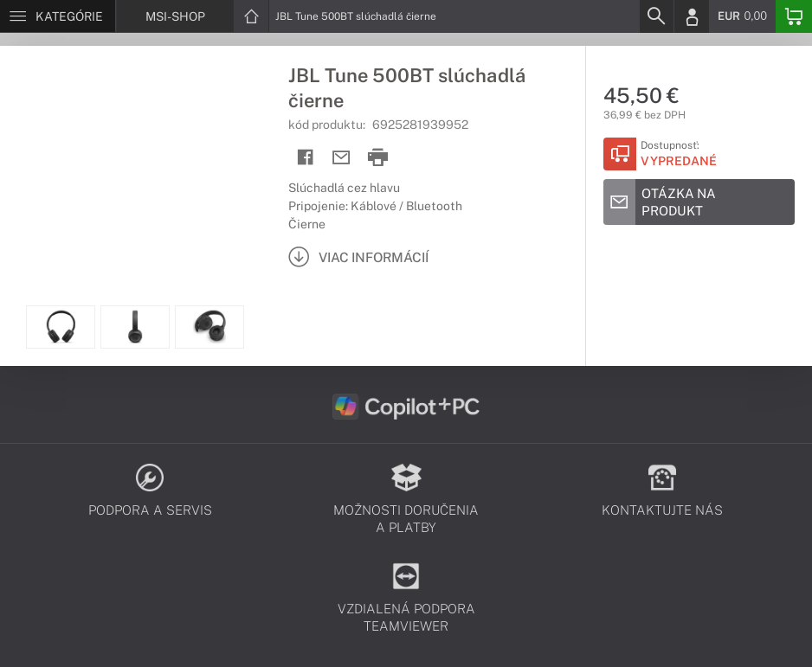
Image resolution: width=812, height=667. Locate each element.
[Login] (692, 16)
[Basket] (794, 16)
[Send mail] (342, 158)
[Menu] (58, 16)
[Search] (656, 16)
